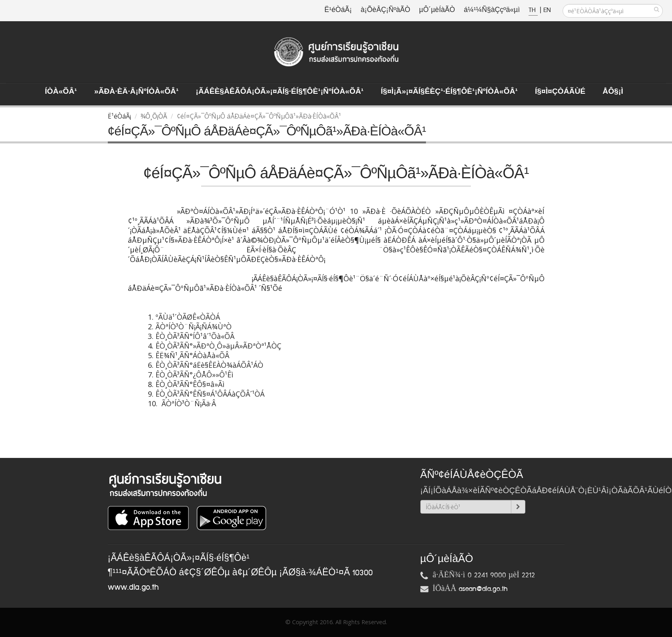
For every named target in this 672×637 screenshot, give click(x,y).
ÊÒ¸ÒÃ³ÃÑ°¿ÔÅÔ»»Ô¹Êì (195, 375)
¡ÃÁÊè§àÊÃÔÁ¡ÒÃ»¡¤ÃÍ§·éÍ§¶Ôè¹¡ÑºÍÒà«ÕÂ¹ (280, 92)
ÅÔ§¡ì (613, 92)
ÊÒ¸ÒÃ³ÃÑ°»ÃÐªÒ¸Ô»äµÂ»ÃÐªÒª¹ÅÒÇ (218, 346)
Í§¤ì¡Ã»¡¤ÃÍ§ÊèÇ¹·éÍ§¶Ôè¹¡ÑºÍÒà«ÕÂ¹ (449, 92)
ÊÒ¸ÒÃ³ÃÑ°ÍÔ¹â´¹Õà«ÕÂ (195, 336)
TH (533, 10)
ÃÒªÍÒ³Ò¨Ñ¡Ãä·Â (189, 403)
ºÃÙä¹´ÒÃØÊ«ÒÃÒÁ (189, 317)
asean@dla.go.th (483, 589)
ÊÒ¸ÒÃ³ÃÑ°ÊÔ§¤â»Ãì (191, 384)
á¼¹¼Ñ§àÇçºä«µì (492, 10)
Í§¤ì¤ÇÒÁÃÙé (560, 92)
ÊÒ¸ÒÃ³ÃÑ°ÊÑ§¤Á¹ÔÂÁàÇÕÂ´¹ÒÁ (211, 394)
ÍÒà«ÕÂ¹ (61, 92)
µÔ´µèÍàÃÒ (437, 10)
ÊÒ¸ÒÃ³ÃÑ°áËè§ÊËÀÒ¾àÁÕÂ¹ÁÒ (208, 365)
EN (547, 10)
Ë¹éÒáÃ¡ (338, 10)
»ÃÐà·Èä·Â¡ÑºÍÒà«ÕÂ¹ (136, 92)
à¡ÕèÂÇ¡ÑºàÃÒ (385, 10)
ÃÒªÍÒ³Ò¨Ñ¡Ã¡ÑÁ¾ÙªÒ (193, 327)
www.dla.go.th (133, 587)
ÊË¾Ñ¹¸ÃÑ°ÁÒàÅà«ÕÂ (192, 355)
